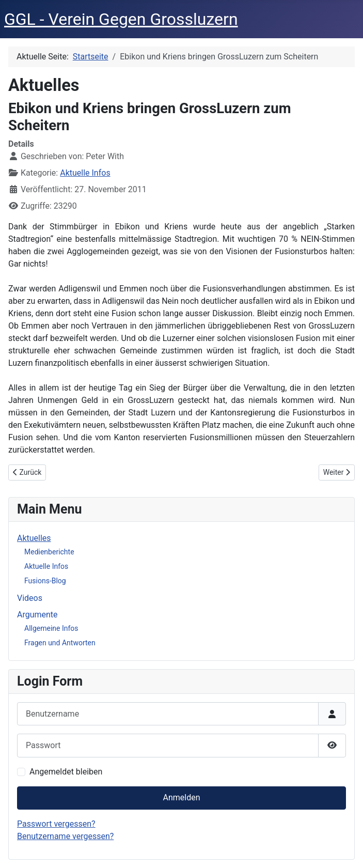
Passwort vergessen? (56, 824)
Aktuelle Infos (85, 173)
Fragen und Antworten (60, 643)
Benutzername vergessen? (65, 836)
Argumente (37, 615)
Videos (30, 598)
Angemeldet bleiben (66, 772)
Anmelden (181, 797)
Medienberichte (49, 552)
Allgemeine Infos (51, 628)
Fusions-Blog (45, 581)
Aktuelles (34, 538)
